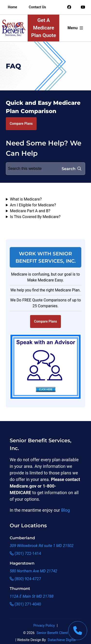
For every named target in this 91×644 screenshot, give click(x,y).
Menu (75, 28)
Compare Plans (21, 124)
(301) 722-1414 (25, 553)
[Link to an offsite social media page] (69, 7)
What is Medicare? (26, 199)
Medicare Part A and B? (30, 211)
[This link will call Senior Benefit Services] (78, 631)
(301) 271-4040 (25, 604)
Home (12, 7)
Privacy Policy (44, 626)
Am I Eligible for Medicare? (33, 205)
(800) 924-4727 (25, 579)
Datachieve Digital (62, 640)
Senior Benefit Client (52, 633)
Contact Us (37, 7)
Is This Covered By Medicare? (35, 217)
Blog (66, 510)
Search (71, 169)
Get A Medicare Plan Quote (44, 28)
